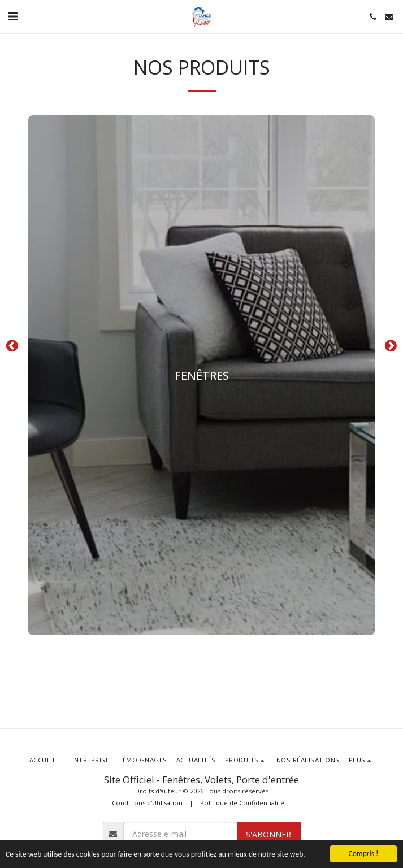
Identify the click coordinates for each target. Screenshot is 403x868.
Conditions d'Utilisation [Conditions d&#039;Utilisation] (147, 803)
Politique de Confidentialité (242, 803)
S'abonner (268, 834)
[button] (12, 16)
